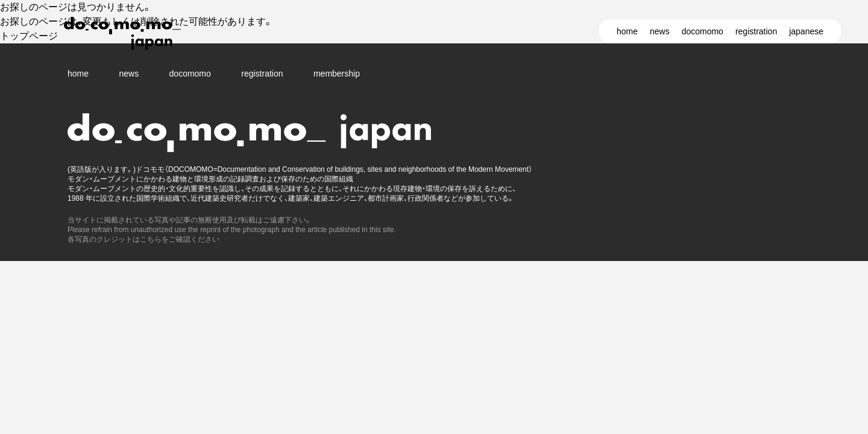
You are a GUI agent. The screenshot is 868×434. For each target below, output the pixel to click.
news (660, 31)
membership (337, 74)
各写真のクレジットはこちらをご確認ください (143, 239)
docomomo (703, 31)
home (627, 31)
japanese (806, 31)
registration (756, 31)
